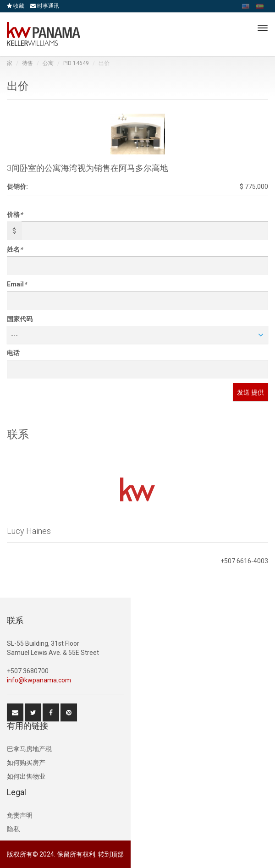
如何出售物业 (26, 776)
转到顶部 (111, 854)
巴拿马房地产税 (29, 749)
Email (17, 284)
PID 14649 (76, 63)
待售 (27, 63)
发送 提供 (250, 392)
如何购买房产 (26, 763)
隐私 (13, 829)
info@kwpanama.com (39, 680)
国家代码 (20, 319)
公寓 (48, 63)
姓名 (15, 249)
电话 (13, 353)
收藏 (16, 6)
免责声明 (20, 815)
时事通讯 (45, 6)
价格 (15, 214)
